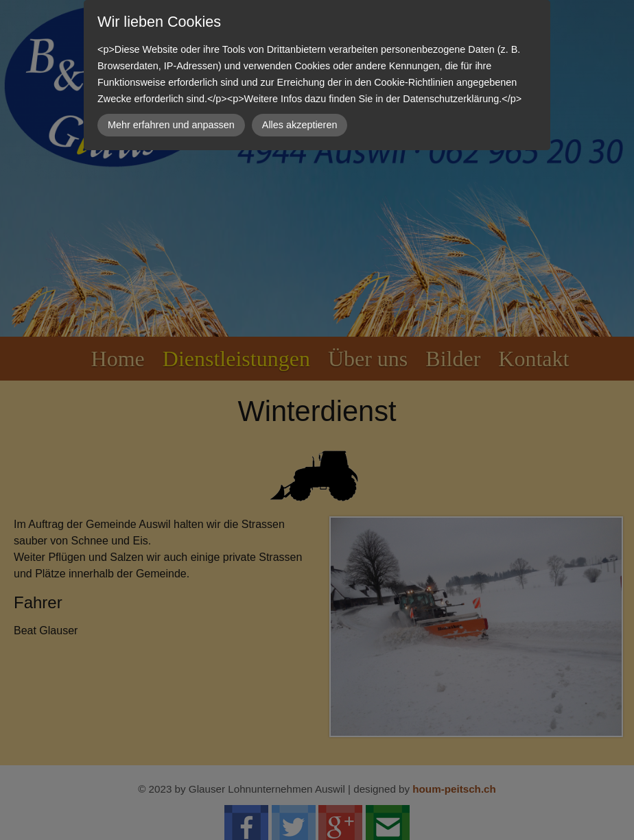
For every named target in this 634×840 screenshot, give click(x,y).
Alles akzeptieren (300, 125)
